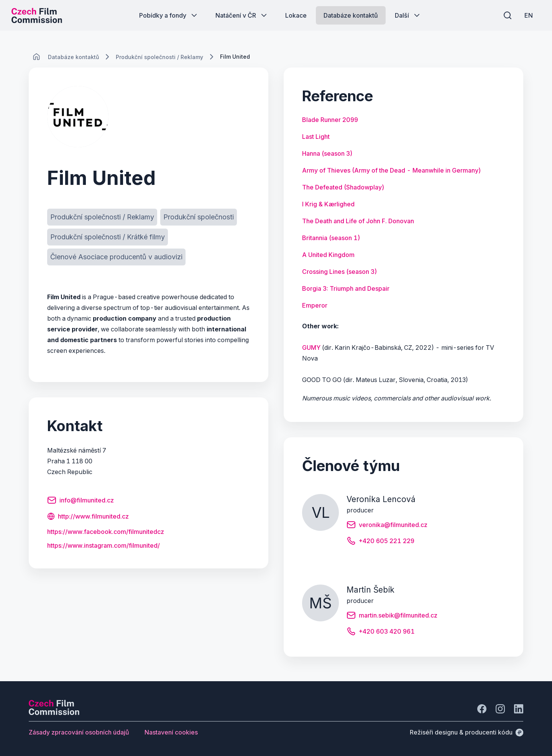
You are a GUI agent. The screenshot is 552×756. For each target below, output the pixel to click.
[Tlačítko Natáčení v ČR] (242, 15)
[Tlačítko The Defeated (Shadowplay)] (343, 187)
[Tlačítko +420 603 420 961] (381, 632)
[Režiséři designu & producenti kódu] (467, 732)
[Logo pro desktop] (37, 15)
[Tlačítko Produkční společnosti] (199, 217)
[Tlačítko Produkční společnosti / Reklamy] (102, 217)
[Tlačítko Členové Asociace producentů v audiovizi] (116, 257)
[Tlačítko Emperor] (315, 305)
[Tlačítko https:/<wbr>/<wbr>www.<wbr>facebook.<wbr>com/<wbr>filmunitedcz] (106, 532)
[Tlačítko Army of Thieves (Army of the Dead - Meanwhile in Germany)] (392, 170)
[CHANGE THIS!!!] (36, 57)
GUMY (311, 348)
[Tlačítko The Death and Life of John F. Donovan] (358, 221)
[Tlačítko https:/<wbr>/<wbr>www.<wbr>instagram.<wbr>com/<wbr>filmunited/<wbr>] (103, 545)
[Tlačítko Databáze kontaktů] (351, 15)
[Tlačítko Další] (408, 15)
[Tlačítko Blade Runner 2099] (330, 120)
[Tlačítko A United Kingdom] (328, 255)
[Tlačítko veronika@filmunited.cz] (387, 526)
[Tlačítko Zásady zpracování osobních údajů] (79, 732)
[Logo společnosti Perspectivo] (54, 713)
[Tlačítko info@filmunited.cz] (80, 501)
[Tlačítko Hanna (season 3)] (327, 153)
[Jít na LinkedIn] (519, 709)
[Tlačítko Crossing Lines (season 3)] (340, 272)
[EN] (529, 15)
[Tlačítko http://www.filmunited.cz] (88, 517)
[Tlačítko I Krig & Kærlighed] (328, 204)
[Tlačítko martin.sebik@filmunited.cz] (392, 616)
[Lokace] (73, 57)
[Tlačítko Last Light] (316, 137)
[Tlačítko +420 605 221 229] (380, 542)
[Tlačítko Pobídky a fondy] (169, 15)
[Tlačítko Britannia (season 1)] (331, 238)
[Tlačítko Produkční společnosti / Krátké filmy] (108, 237)
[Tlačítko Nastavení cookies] (171, 732)
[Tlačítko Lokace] (296, 15)
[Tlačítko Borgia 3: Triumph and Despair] (346, 288)
